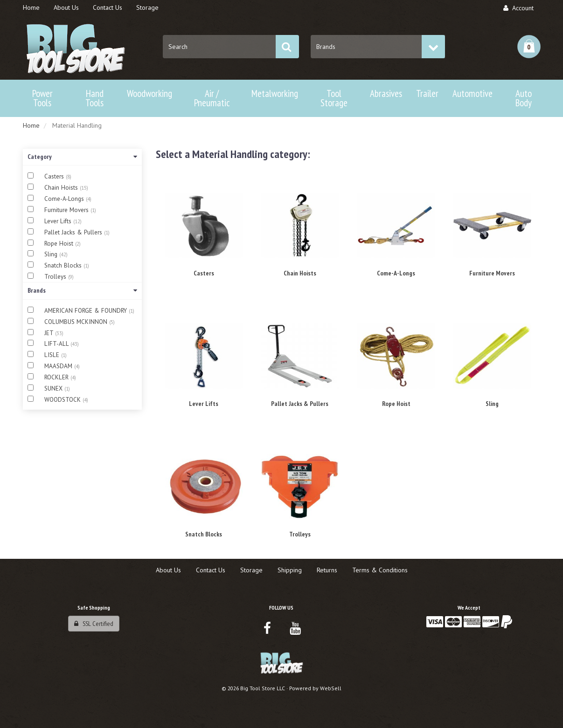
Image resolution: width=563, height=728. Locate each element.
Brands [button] (82, 290)
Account (518, 8)
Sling (52, 254)
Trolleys (56, 277)
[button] (529, 47)
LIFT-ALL (57, 344)
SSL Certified (94, 624)
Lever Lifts (59, 221)
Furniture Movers (67, 210)
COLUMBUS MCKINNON (77, 322)
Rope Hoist (60, 244)
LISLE (53, 355)
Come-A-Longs (65, 199)
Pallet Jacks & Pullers (74, 232)
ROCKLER (57, 377)
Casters (55, 176)
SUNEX (54, 388)
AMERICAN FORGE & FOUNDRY (87, 311)
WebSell (331, 688)
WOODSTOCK (63, 400)
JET (50, 333)
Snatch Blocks (64, 265)
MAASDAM (59, 366)
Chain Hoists (62, 188)
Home (31, 125)
